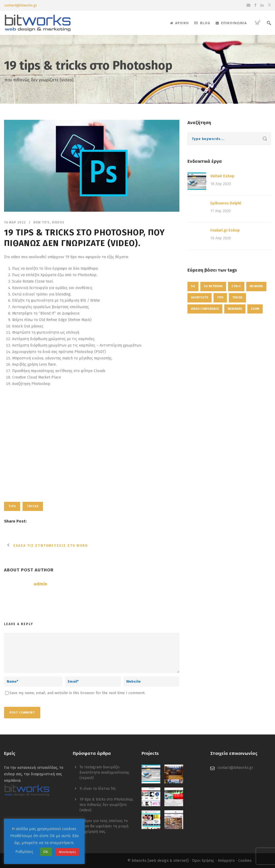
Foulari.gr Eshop (225, 230)
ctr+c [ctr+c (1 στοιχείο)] (236, 286)
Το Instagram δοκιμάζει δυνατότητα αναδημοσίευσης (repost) (104, 772)
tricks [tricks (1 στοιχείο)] (237, 298)
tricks (33, 506)
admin (40, 584)
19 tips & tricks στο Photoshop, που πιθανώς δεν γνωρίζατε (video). (106, 805)
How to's (41, 222)
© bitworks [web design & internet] (158, 861)
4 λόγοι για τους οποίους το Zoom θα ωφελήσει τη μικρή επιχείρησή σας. (104, 826)
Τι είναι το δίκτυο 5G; (98, 789)
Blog (202, 23)
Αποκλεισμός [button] (67, 852)
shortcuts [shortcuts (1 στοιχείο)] (200, 298)
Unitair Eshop (222, 176)
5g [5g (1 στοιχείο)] (193, 286)
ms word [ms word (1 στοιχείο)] (256, 286)
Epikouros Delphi (226, 203)
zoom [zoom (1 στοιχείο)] (255, 309)
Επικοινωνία (231, 23)
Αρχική (179, 23)
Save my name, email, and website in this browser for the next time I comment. (77, 693)
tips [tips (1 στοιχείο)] (220, 298)
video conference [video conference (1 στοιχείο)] (205, 309)
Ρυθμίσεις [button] (24, 852)
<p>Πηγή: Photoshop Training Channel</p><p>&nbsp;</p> (92, 442)
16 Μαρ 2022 (15, 222)
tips (12, 506)
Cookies (245, 861)
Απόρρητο (226, 861)
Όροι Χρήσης (203, 861)
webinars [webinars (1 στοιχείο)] (235, 309)
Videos (58, 222)
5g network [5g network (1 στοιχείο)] (213, 286)
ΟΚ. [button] (46, 852)
